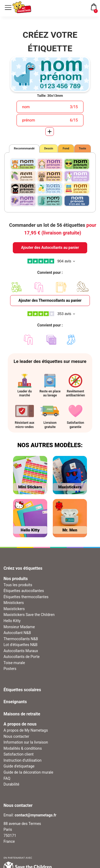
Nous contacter (16, 736)
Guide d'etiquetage (19, 766)
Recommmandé (24, 148)
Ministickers (14, 603)
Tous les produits (18, 585)
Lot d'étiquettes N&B (20, 645)
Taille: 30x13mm (50, 96)
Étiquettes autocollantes (24, 591)
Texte (83, 148)
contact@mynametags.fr (36, 815)
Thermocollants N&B (21, 639)
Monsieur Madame (19, 627)
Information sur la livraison (26, 742)
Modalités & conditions (23, 748)
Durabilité (11, 784)
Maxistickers (14, 609)
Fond (66, 148)
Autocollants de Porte (21, 657)
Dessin (49, 148)
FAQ (7, 778)
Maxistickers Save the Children (29, 615)
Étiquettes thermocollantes (26, 597)
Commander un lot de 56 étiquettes (53, 229)
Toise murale (14, 663)
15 (76, 107)
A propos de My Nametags (26, 730)
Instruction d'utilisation (23, 760)
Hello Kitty (12, 621)
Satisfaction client (19, 754)
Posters (10, 669)
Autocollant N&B (17, 633)
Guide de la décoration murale (28, 772)
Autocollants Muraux (21, 651)
